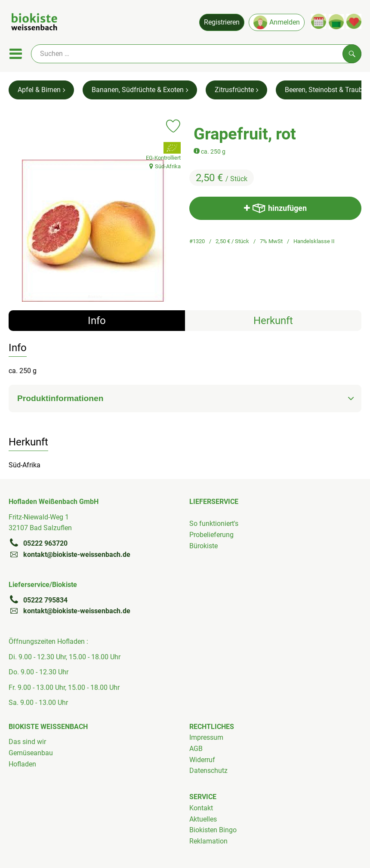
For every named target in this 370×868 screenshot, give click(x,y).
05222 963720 (38, 543)
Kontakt (201, 808)
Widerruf (202, 760)
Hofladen (22, 764)
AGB (196, 749)
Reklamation (208, 841)
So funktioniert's (214, 524)
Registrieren (222, 22)
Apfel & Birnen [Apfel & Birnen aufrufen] (41, 90)
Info (97, 321)
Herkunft (273, 321)
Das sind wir (27, 742)
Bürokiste (203, 546)
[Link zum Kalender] (319, 21)
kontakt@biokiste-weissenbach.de (69, 554)
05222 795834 (38, 600)
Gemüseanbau (31, 753)
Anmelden (277, 22)
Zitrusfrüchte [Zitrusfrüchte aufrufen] (236, 90)
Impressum (206, 737)
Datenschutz (208, 771)
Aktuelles (203, 819)
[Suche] (196, 54)
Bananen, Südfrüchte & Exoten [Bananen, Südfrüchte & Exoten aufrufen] (140, 90)
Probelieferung (211, 535)
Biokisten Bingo (213, 830)
